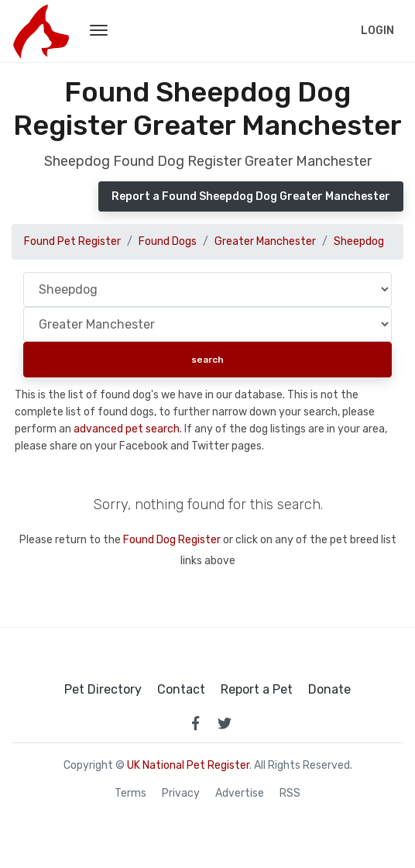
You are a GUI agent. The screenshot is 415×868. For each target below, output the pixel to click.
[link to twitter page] (225, 723)
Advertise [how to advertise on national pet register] (240, 794)
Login (377, 31)
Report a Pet (257, 690)
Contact (181, 690)
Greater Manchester (265, 241)
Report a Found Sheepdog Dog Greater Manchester (251, 196)
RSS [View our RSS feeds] (290, 794)
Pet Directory (103, 690)
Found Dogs (168, 241)
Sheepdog (359, 241)
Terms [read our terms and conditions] (130, 794)
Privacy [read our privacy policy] (181, 794)
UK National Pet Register (188, 765)
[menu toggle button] (99, 31)
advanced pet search (127, 429)
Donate (329, 690)
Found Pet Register (72, 241)
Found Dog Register (172, 540)
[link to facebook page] (195, 723)
